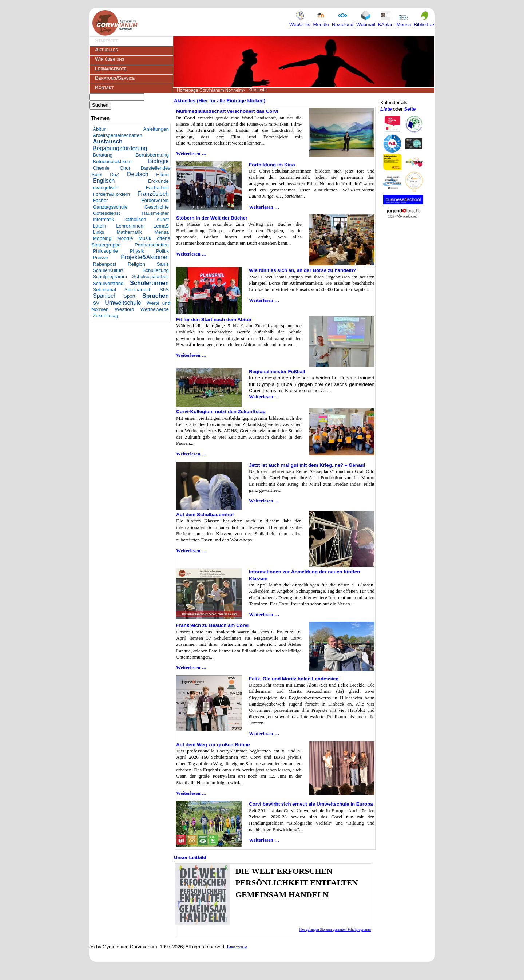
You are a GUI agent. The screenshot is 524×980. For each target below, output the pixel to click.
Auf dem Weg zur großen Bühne (213, 745)
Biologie (158, 161)
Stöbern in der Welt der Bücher (212, 218)
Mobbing (102, 238)
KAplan (386, 21)
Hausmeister (155, 213)
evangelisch (106, 188)
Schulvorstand (108, 283)
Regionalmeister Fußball (277, 372)
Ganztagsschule (110, 207)
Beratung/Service (115, 78)
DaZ (114, 175)
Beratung (103, 155)
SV (96, 303)
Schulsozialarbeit (150, 276)
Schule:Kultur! (108, 270)
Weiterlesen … (191, 153)
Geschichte (157, 207)
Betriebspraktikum (112, 161)
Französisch (153, 194)
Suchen (100, 105)
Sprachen (156, 296)
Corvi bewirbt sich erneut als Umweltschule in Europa (311, 804)
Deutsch (138, 174)
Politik (162, 251)
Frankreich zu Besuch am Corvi (212, 625)
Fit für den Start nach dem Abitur (214, 319)
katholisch (135, 219)
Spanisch (105, 296)
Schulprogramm (110, 276)
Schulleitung (156, 270)
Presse (100, 258)
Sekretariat (104, 290)
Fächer (100, 200)
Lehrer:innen (130, 226)
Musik (145, 238)
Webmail (366, 21)
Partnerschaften (152, 245)
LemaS (161, 226)
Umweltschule (123, 303)
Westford (125, 309)
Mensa (404, 21)
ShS (164, 290)
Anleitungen (156, 129)
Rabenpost (104, 264)
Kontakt (104, 87)
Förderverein (155, 200)
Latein (99, 226)
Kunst (163, 219)
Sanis (163, 264)
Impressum (237, 947)
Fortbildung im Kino (272, 165)
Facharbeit (157, 188)
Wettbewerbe (155, 309)
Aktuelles (106, 50)
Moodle (321, 21)
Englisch (104, 181)
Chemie (101, 168)
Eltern (162, 175)
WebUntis (300, 21)
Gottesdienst (106, 213)
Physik (137, 251)
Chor (125, 168)
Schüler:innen (149, 283)
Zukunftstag (106, 315)
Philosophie (105, 251)
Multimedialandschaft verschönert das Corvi (227, 111)
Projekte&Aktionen (145, 257)
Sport (130, 296)
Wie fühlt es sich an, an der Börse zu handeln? (303, 270)
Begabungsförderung (120, 148)
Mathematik (129, 232)
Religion (136, 264)
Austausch (108, 141)
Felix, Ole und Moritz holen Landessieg (294, 679)
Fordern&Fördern (111, 194)
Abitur (99, 129)
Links (98, 232)
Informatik (104, 219)
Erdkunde (158, 181)
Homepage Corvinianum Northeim (210, 90)
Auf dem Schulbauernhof (205, 515)
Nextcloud (343, 21)
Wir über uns (110, 59)
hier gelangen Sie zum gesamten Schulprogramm (335, 930)
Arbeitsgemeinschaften (118, 135)
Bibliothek (424, 21)
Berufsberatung (152, 155)
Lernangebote (111, 68)
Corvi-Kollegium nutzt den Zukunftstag (221, 412)
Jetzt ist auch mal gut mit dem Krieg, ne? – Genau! (307, 465)
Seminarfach (138, 290)
